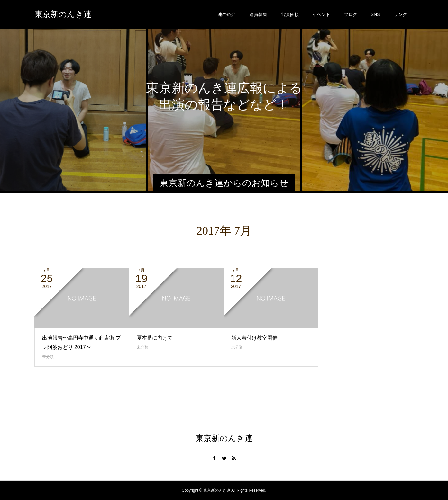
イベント (321, 14)
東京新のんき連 (63, 14)
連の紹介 (227, 14)
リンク (400, 14)
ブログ (351, 14)
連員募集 (258, 14)
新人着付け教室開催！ (257, 338)
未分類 (48, 357)
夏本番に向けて (155, 338)
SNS (375, 14)
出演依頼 (290, 14)
